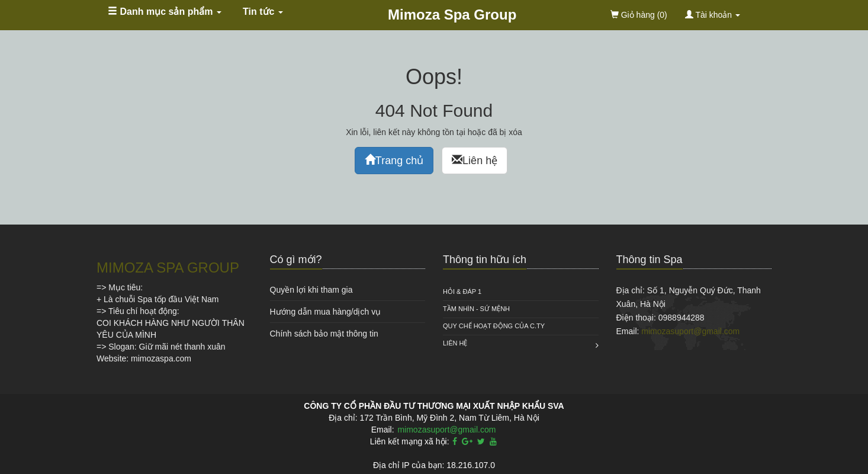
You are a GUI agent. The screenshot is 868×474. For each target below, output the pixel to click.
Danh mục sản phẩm (165, 12)
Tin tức (263, 12)
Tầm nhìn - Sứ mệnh (476, 309)
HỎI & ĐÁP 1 (462, 292)
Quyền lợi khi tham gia (311, 290)
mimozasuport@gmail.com (690, 331)
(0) (639, 15)
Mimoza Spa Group (452, 15)
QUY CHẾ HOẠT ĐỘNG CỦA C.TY (494, 326)
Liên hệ (475, 160)
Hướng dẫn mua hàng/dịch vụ (326, 312)
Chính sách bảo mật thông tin (324, 334)
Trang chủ (394, 160)
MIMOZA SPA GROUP (168, 268)
